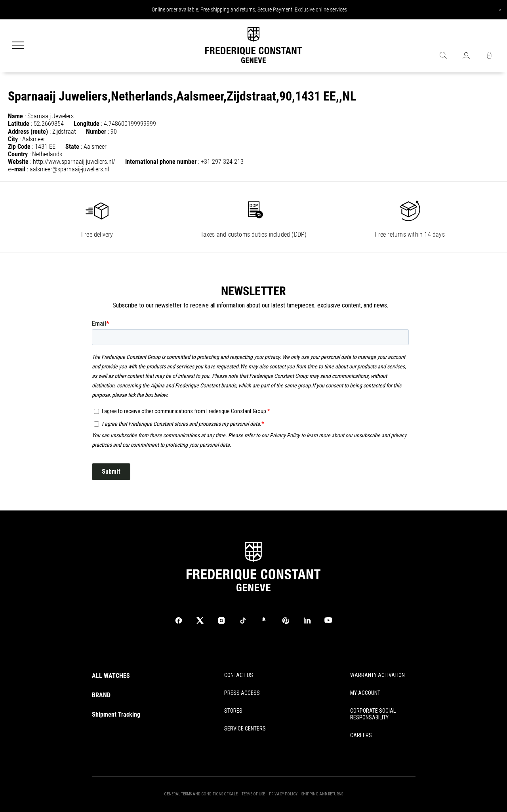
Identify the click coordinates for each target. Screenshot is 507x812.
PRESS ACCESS (242, 693)
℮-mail (17, 169)
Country (18, 154)
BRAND (101, 695)
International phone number (161, 162)
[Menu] (18, 46)
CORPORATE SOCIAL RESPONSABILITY (373, 714)
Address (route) (28, 132)
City (13, 139)
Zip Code (19, 147)
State (72, 147)
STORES (233, 711)
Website (18, 162)
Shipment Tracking (116, 714)
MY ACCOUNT (365, 693)
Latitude (19, 124)
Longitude (87, 124)
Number (96, 132)
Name (15, 116)
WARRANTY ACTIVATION (377, 675)
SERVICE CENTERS (245, 729)
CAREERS (361, 735)
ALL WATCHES (111, 676)
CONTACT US (239, 675)
